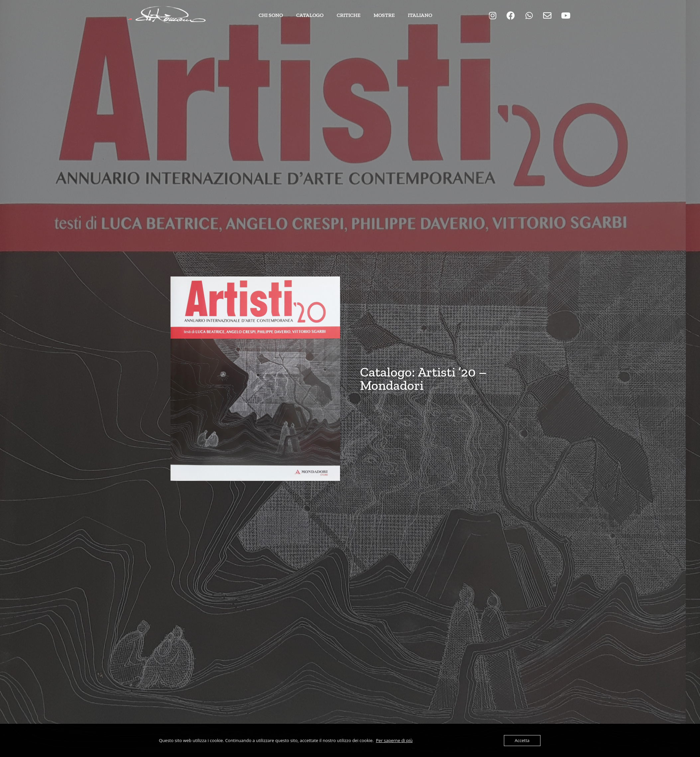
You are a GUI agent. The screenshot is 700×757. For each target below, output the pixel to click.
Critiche (349, 15)
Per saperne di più (394, 740)
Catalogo (310, 15)
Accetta (522, 740)
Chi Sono (271, 15)
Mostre (384, 15)
